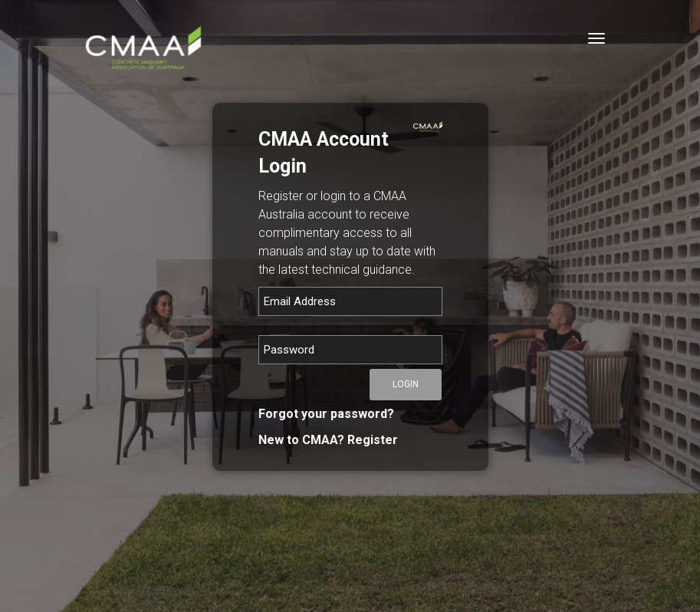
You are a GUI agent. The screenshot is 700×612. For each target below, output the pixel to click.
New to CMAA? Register (328, 440)
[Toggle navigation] (596, 38)
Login (406, 384)
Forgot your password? (326, 414)
